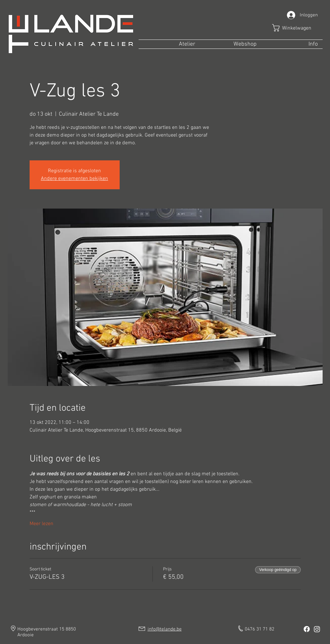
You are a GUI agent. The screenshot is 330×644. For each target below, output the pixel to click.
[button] (296, 28)
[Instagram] (317, 629)
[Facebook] (307, 629)
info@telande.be (165, 629)
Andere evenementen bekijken (74, 179)
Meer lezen (41, 524)
